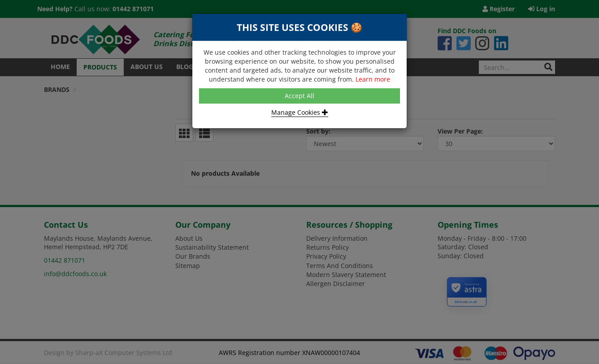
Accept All (299, 96)
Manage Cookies (300, 112)
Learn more (373, 79)
